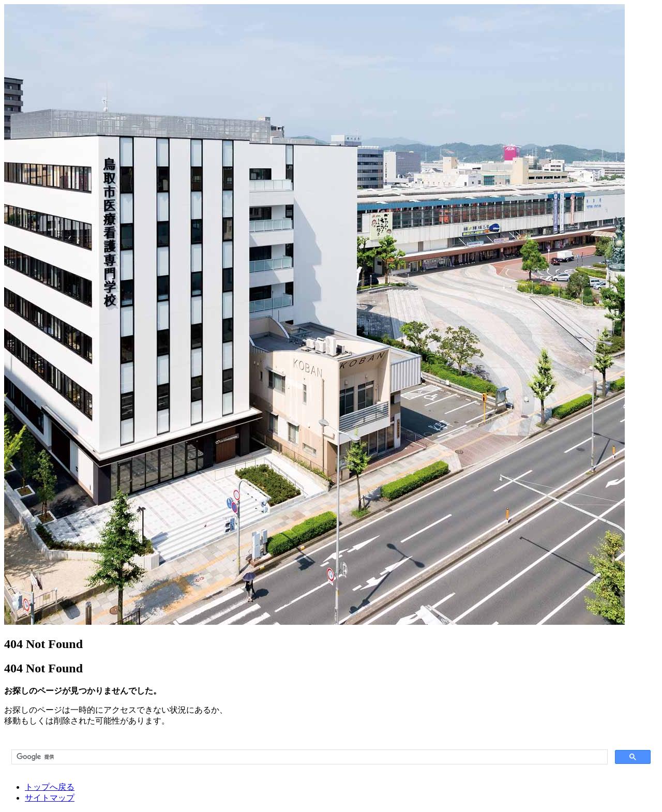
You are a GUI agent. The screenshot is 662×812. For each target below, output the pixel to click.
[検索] (309, 757)
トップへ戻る (50, 787)
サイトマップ (50, 798)
